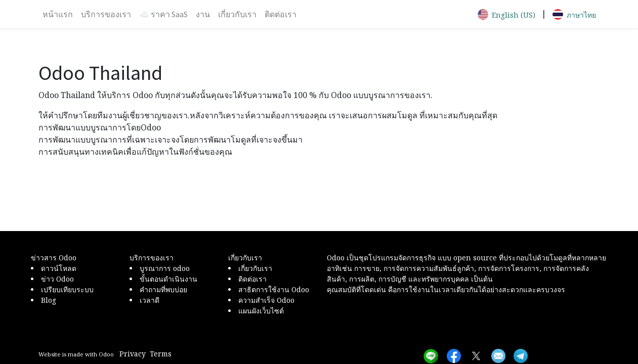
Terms (161, 354)
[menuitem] (58, 14)
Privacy (133, 354)
